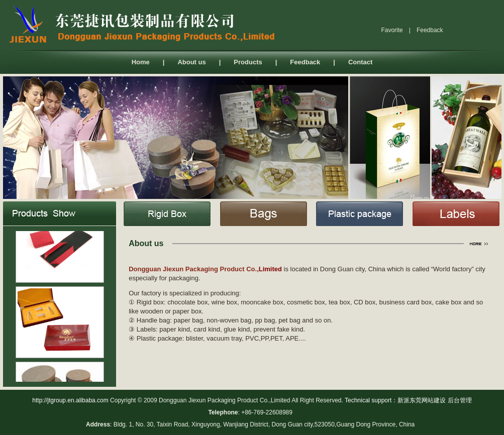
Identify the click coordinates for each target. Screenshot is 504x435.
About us (191, 62)
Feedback (305, 62)
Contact (360, 62)
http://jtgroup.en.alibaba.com (70, 400)
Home (141, 62)
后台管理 (460, 400)
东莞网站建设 (428, 400)
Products (248, 62)
